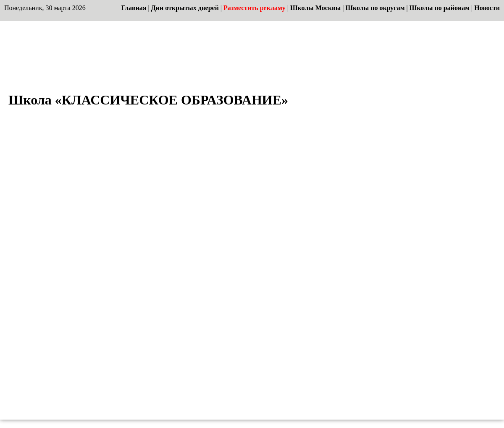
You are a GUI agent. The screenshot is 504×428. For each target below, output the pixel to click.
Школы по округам (375, 8)
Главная (134, 8)
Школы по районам (440, 8)
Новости (487, 8)
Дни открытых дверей (185, 8)
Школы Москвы (315, 8)
